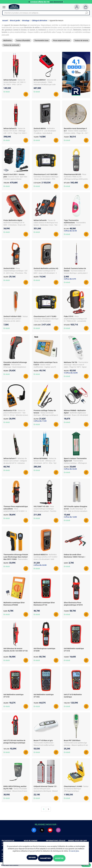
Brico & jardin (15, 21)
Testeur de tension (81, 43)
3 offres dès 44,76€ (70, 233)
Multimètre (8, 43)
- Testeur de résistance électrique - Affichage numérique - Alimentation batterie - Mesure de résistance (76, 793)
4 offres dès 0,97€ (70, 281)
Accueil (5, 21)
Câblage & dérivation (39, 21)
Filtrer (86, 865)
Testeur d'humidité (23, 43)
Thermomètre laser (41, 43)
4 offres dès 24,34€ (40, 567)
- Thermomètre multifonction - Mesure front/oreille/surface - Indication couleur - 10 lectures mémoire (45, 747)
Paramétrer (45, 858)
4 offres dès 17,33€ (40, 423)
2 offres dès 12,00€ (70, 519)
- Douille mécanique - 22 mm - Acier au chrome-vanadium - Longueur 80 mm (76, 513)
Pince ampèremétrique (62, 43)
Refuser (26, 858)
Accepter (66, 858)
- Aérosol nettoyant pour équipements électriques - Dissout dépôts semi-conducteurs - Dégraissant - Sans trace (46, 793)
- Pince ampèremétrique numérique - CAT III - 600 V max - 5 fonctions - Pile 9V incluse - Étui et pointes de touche (15, 275)
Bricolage (26, 21)
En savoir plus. (74, 852)
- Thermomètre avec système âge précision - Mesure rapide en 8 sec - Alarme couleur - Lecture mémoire (76, 747)
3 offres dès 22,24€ (70, 471)
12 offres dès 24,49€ (71, 375)
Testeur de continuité (11, 47)
